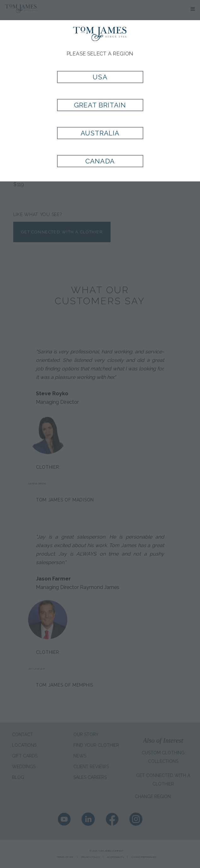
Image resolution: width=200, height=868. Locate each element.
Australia (100, 133)
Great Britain (100, 105)
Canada (100, 161)
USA (100, 77)
